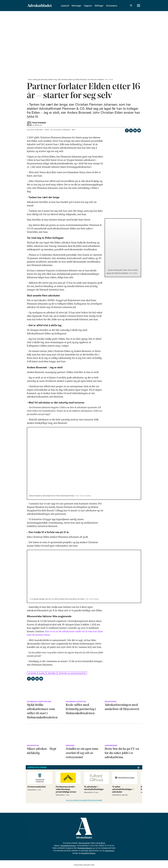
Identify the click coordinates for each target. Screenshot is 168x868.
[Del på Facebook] (127, 130)
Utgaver (93, 6)
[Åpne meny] (139, 6)
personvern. (110, 850)
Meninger (82, 6)
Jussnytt (70, 6)
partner (52, 673)
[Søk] (131, 6)
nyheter (32, 673)
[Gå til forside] (45, 6)
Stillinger (104, 6)
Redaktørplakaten (85, 848)
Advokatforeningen (68, 845)
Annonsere (117, 6)
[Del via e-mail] (139, 130)
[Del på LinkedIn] (135, 130)
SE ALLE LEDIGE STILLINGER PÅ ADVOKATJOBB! (84, 800)
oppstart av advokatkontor (72, 673)
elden (42, 673)
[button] (139, 768)
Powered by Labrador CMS (84, 865)
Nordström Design (88, 853)
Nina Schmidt (84, 843)
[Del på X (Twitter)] (131, 130)
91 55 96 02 (101, 843)
